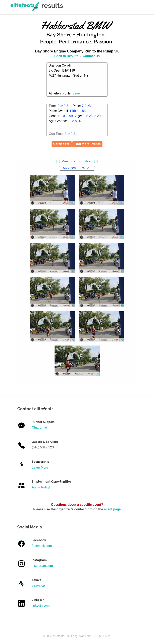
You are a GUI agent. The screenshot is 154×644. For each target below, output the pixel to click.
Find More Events (88, 144)
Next (91, 161)
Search (78, 93)
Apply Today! (41, 487)
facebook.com (42, 546)
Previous (66, 161)
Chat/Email (40, 427)
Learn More (40, 467)
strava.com (40, 586)
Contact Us (91, 56)
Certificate (61, 144)
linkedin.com (41, 606)
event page (112, 509)
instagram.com (42, 566)
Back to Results (66, 56)
